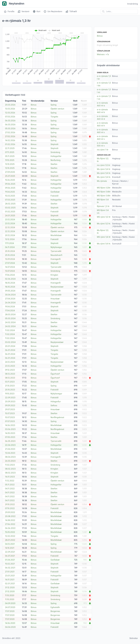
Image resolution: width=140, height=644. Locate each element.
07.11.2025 (10, 152)
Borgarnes (55, 611)
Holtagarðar (56, 156)
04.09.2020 (10, 603)
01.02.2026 (10, 144)
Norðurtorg (56, 160)
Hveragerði (56, 259)
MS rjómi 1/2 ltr (104, 217)
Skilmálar (134, 638)
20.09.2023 (10, 401)
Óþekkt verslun (57, 109)
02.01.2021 (10, 583)
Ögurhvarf (55, 374)
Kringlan (54, 275)
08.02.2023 (10, 469)
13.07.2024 (10, 271)
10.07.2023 (10, 417)
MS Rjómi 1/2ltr (104, 188)
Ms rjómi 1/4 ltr (104, 169)
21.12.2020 (10, 591)
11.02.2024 (10, 330)
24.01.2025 (10, 216)
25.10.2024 (10, 251)
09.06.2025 (10, 184)
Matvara (101, 54)
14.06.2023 (10, 425)
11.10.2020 (10, 595)
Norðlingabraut (57, 417)
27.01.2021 (10, 572)
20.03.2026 (10, 105)
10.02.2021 (10, 564)
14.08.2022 (10, 520)
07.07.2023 (10, 421)
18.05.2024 (10, 283)
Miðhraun (55, 128)
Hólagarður (56, 401)
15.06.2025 (10, 180)
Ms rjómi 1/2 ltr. (104, 224)
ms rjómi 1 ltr (103, 150)
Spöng (54, 105)
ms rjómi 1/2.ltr (104, 165)
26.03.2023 (10, 461)
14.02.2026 (10, 140)
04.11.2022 (10, 489)
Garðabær (55, 192)
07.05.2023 (10, 437)
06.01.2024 (10, 350)
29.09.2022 (10, 512)
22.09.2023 (10, 398)
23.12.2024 (10, 219)
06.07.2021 (10, 556)
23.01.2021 (10, 576)
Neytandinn (13, 4)
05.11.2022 (10, 485)
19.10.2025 (10, 160)
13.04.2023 (10, 453)
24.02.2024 (10, 322)
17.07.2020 (10, 611)
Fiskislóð (54, 196)
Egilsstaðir (55, 607)
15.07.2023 (10, 413)
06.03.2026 (10, 121)
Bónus (34, 105)
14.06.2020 (10, 623)
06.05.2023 (10, 441)
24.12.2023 (10, 362)
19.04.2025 (10, 192)
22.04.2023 (10, 445)
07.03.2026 (10, 117)
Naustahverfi (56, 255)
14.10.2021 (10, 548)
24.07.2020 (10, 607)
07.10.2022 (10, 508)
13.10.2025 (10, 164)
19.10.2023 (10, 394)
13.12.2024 (10, 239)
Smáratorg (55, 152)
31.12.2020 (10, 587)
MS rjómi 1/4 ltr (104, 237)
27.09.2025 (10, 172)
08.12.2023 (10, 374)
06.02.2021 (10, 568)
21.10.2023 (10, 386)
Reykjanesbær (57, 287)
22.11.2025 (10, 148)
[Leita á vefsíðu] (119, 11)
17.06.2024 (10, 275)
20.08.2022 (10, 516)
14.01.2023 (10, 477)
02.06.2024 (10, 279)
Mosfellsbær (56, 235)
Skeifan (54, 164)
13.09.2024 (10, 259)
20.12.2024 (10, 235)
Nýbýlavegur (56, 247)
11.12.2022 (10, 481)
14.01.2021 (10, 580)
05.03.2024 (10, 318)
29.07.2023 (10, 409)
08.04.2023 (10, 457)
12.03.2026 (10, 113)
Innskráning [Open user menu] (132, 4)
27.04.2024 (10, 299)
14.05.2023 (10, 433)
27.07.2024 (10, 263)
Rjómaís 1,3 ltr (103, 206)
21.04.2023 (10, 449)
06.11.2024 (10, 247)
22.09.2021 (10, 552)
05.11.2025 (10, 156)
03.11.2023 (10, 382)
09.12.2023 (10, 370)
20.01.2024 (10, 346)
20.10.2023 (10, 390)
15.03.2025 (10, 196)
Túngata (54, 117)
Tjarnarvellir (56, 251)
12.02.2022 (10, 536)
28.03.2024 (10, 314)
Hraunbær (55, 299)
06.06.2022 (10, 528)
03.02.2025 (10, 208)
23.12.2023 (10, 366)
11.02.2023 (10, 465)
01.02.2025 (10, 212)
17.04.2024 (10, 310)
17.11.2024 (10, 243)
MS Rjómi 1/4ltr (104, 192)
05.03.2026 (10, 128)
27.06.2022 (10, 524)
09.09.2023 (10, 405)
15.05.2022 (10, 532)
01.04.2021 (10, 560)
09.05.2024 (10, 291)
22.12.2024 (10, 227)
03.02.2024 (10, 342)
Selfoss (54, 405)
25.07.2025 (10, 176)
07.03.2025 (10, 200)
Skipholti (54, 144)
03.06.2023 (10, 429)
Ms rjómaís (102, 181)
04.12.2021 (10, 544)
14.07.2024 (10, 267)
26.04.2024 (10, 303)
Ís (108, 54)
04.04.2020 (10, 627)
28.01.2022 (10, 540)
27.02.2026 (10, 132)
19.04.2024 (10, 307)
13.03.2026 (10, 109)
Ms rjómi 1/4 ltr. (104, 173)
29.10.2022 (10, 504)
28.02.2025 (10, 204)
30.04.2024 (10, 295)
